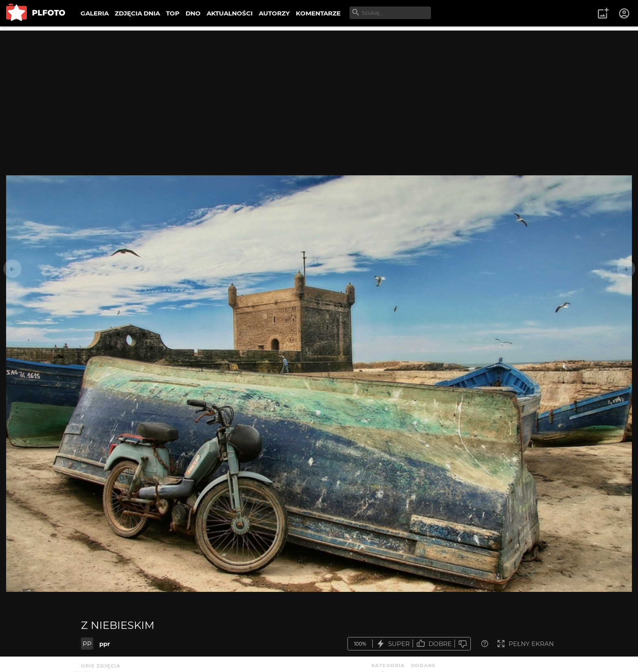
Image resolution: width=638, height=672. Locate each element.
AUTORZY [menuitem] (274, 13)
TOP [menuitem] (173, 13)
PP (87, 644)
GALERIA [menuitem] (95, 13)
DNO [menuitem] (193, 13)
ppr (105, 644)
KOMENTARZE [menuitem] (318, 13)
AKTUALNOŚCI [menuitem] (230, 13)
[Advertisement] (319, 87)
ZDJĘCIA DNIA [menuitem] (137, 13)
